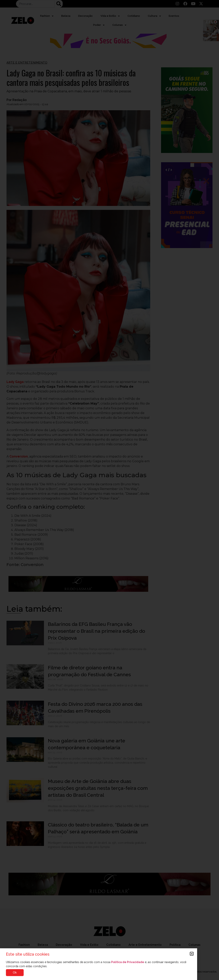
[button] (192, 954)
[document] (109, 490)
